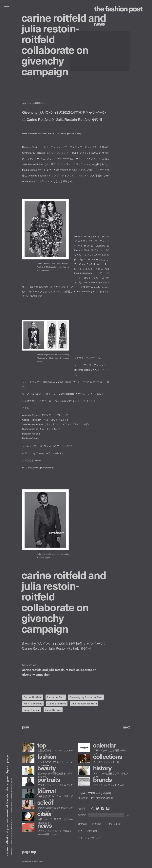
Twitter (98, 808)
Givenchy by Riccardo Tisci (86, 697)
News (99, 24)
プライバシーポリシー (90, 838)
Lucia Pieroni (32, 710)
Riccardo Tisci (56, 697)
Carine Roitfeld (33, 697)
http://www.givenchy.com (41, 468)
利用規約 (92, 831)
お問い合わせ (113, 824)
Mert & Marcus (33, 703)
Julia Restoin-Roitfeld (84, 703)
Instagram (92, 808)
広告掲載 (97, 824)
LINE (108, 808)
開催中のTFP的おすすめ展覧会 (96, 798)
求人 (80, 831)
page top (29, 851)
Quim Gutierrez (57, 703)
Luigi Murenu (53, 710)
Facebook (103, 808)
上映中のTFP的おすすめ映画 (94, 793)
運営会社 (83, 824)
